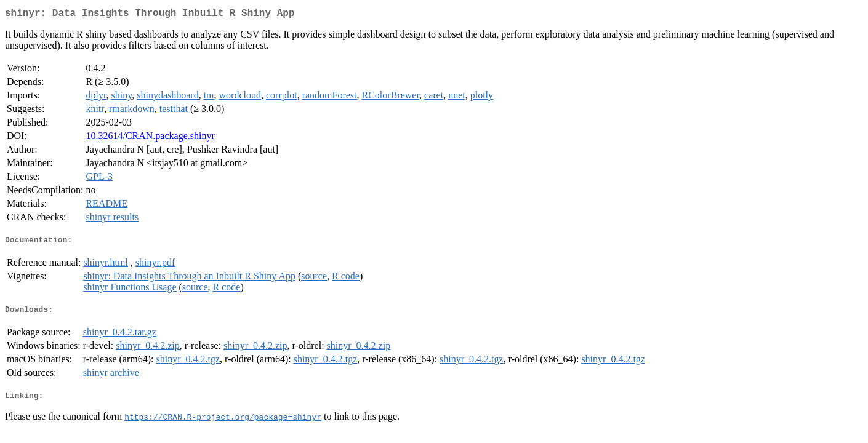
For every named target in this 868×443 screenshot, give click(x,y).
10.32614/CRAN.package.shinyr (150, 138)
